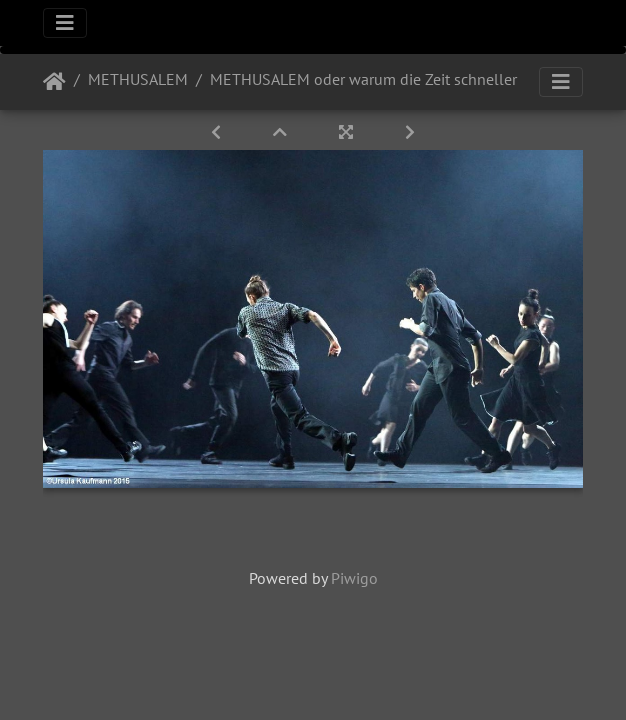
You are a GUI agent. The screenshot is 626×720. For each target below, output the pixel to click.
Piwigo (354, 578)
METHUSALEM (138, 79)
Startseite (54, 82)
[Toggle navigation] (65, 23)
